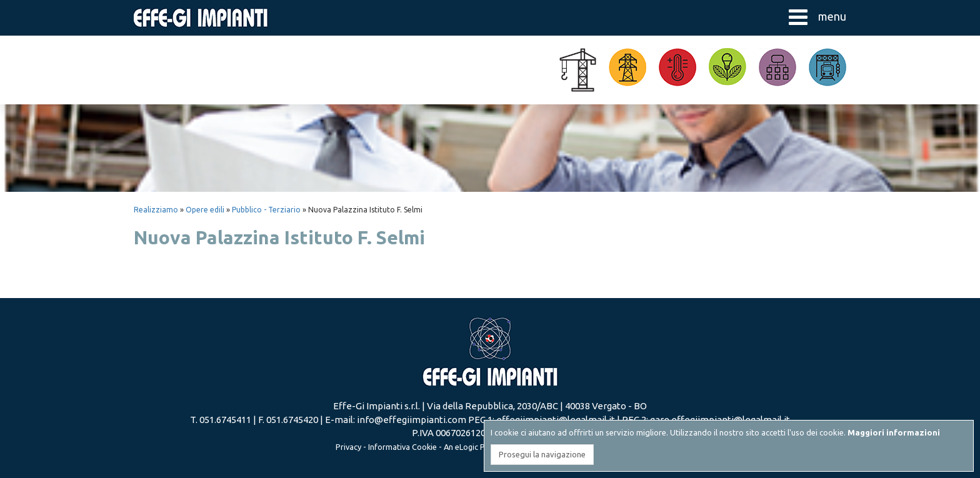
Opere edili (205, 210)
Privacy (348, 447)
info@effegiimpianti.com (412, 420)
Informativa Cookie (402, 447)
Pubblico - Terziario (266, 210)
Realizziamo (156, 210)
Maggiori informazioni (894, 432)
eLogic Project (481, 447)
